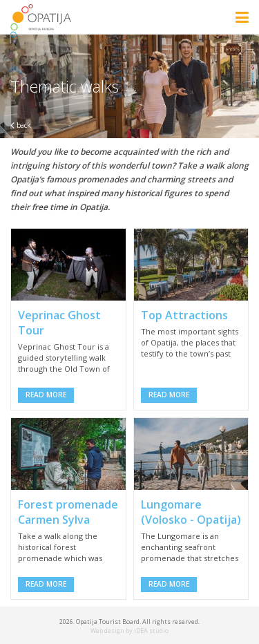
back (21, 125)
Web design (107, 631)
